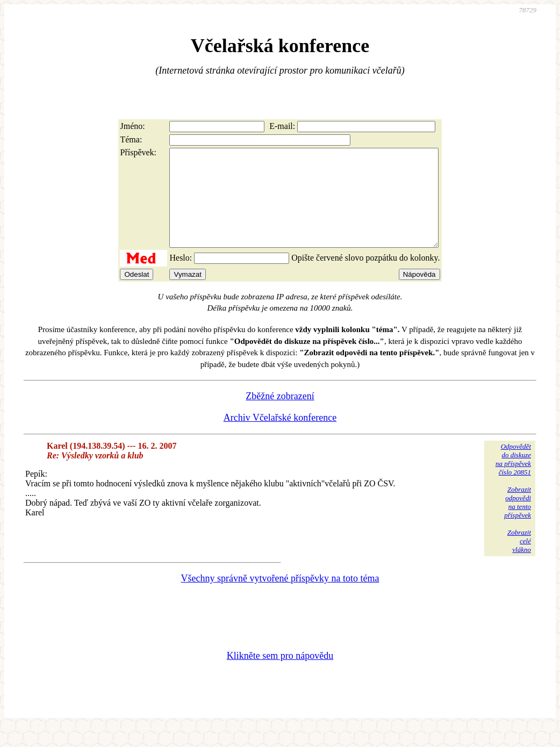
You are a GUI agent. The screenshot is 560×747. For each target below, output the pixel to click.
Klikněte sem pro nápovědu (280, 675)
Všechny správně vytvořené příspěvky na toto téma (280, 598)
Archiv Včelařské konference (280, 437)
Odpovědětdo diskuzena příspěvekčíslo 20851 (513, 479)
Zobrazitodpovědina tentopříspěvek (518, 522)
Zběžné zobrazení (280, 415)
